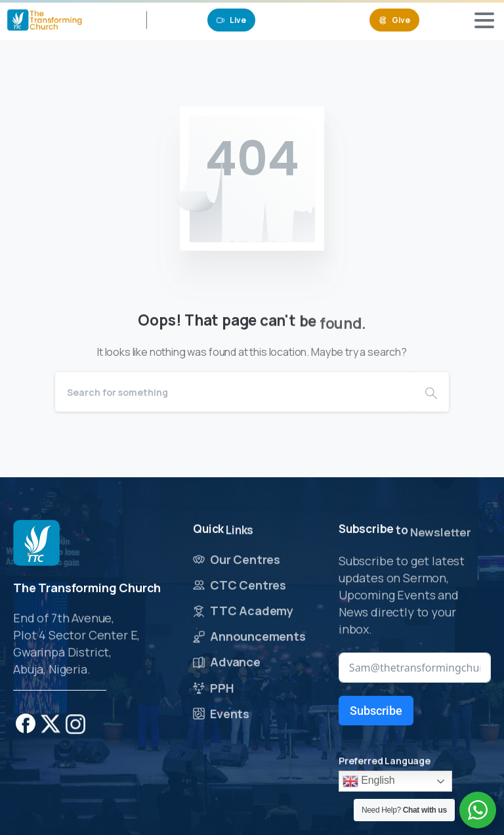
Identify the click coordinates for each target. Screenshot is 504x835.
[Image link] (36, 544)
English (369, 781)
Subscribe (376, 711)
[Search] (234, 392)
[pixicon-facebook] (26, 729)
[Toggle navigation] (484, 20)
